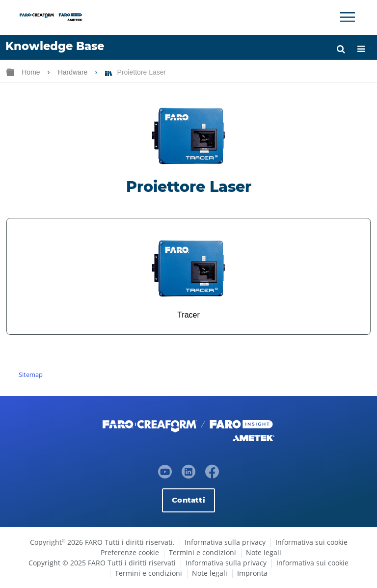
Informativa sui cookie (311, 542)
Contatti (188, 500)
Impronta (252, 573)
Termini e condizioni (202, 552)
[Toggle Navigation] (348, 17)
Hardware (74, 72)
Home (32, 72)
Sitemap (31, 374)
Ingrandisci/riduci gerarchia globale (10, 72)
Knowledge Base (55, 46)
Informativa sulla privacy (225, 542)
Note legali (264, 552)
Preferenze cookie (130, 552)
